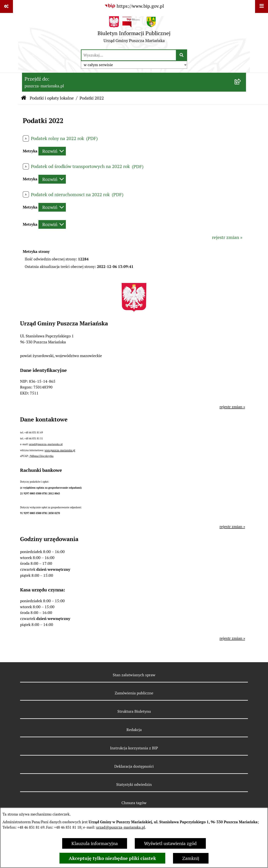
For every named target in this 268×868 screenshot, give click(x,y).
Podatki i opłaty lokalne (52, 98)
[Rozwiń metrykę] (52, 151)
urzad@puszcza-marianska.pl (121, 827)
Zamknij (191, 858)
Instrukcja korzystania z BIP (134, 748)
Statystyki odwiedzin (134, 784)
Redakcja (134, 730)
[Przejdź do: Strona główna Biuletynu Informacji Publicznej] (24, 98)
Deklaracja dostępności (134, 766)
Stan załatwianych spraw (134, 675)
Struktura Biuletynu (134, 711)
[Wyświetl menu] (262, 6)
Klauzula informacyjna (95, 843)
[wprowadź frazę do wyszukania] (129, 55)
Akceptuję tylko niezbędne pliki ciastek (112, 858)
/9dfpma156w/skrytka (41, 456)
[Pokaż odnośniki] (6, 6)
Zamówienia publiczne (134, 693)
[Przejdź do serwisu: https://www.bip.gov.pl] (134, 6)
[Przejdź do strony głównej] (134, 31)
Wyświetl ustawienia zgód (170, 843)
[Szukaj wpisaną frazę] (182, 55)
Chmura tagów (134, 803)
